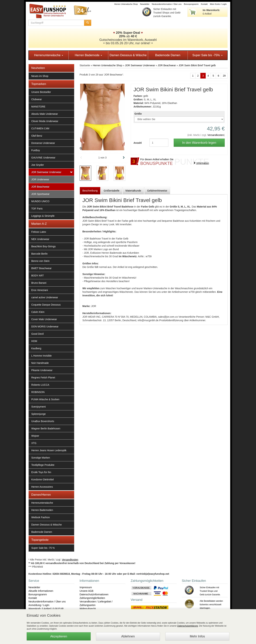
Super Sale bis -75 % (43, 548)
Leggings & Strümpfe (43, 216)
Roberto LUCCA (40, 385)
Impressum (86, 587)
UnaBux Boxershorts (43, 421)
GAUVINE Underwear (43, 158)
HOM (34, 341)
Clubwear (37, 99)
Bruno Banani (39, 283)
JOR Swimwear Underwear (46, 172)
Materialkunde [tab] (133, 191)
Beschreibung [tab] (90, 191)
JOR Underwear (40, 179)
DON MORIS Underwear (45, 327)
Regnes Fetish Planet (43, 378)
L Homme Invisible (42, 356)
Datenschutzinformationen (94, 594)
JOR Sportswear (40, 194)
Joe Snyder (38, 165)
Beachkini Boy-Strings (43, 246)
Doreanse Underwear (43, 143)
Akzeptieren (59, 636)
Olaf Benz (37, 136)
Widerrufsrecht (88, 609)
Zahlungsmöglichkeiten (92, 598)
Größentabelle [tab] (112, 191)
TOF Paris (37, 209)
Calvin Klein (38, 312)
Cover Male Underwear (44, 319)
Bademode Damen (168, 55)
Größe (138, 114)
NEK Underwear (40, 239)
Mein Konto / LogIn (218, 4)
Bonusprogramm (191, 4)
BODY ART (38, 276)
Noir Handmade (40, 363)
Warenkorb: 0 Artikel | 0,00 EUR (46, 609)
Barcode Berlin (39, 254)
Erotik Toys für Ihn (41, 472)
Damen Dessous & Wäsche (128, 55)
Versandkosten (216, 135)
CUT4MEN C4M (40, 128)
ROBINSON (38, 392)
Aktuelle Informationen (41, 591)
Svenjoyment (38, 407)
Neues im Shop (40, 76)
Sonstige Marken (41, 458)
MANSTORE (38, 107)
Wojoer (35, 436)
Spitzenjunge (38, 414)
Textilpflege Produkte (43, 465)
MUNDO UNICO (40, 201)
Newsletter (145, 4)
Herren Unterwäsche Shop (126, 4)
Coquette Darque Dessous (46, 305)
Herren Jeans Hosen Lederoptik (49, 450)
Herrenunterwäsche (49, 55)
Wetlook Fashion (41, 517)
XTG (34, 443)
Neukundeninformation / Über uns (167, 4)
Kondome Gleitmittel (42, 479)
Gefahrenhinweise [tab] (157, 191)
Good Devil (37, 334)
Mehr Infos (197, 636)
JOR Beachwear (40, 187)
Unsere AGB (87, 591)
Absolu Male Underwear (45, 114)
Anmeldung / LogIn (39, 605)
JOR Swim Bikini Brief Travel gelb (197, 65)
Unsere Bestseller (41, 92)
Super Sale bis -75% (207, 55)
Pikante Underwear (42, 370)
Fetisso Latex (39, 232)
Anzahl (138, 143)
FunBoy (36, 150)
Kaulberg (36, 348)
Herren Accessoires (42, 487)
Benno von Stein (40, 261)
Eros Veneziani (40, 290)
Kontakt (204, 4)
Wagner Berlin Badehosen (46, 429)
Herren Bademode (88, 55)
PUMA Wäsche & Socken (45, 399)
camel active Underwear (45, 297)
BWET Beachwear (41, 268)
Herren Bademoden (42, 510)
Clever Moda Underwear (45, 121)
